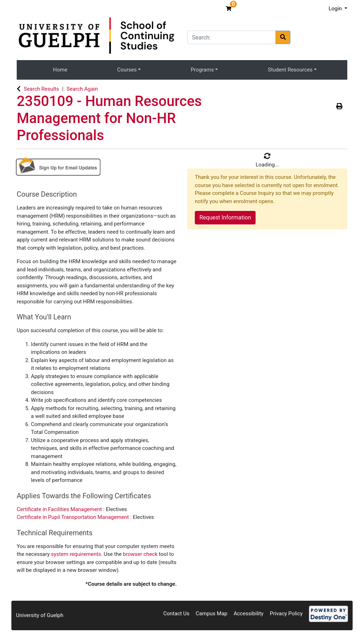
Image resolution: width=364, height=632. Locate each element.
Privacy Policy (286, 614)
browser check (140, 554)
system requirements (76, 554)
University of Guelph (40, 615)
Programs (202, 70)
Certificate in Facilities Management (60, 509)
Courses (127, 70)
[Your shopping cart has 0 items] (229, 9)
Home (60, 70)
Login (336, 9)
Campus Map (212, 614)
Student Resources (290, 70)
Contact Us (176, 614)
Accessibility (248, 614)
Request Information (225, 217)
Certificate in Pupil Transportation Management (73, 517)
